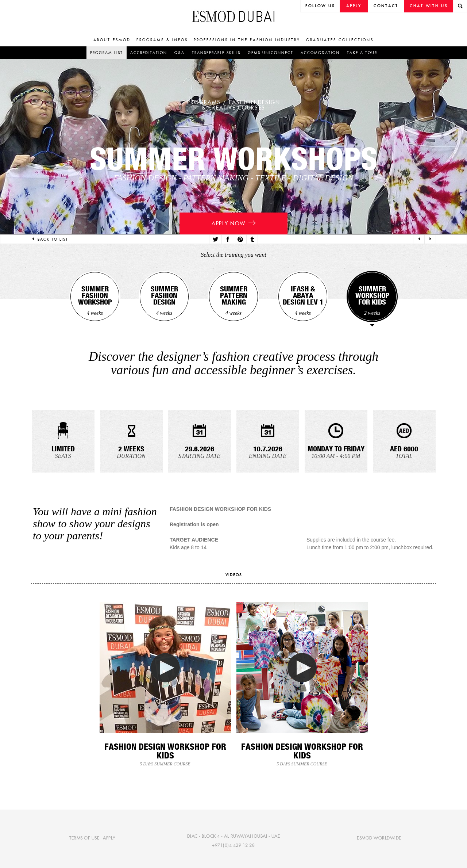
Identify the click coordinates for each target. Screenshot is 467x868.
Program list (107, 53)
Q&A (180, 53)
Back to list (50, 239)
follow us (320, 6)
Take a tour (362, 53)
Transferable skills (216, 53)
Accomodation (320, 53)
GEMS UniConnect (271, 53)
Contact (386, 6)
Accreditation (149, 53)
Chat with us (429, 6)
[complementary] (388, 813)
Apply (354, 6)
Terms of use (84, 838)
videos (234, 575)
